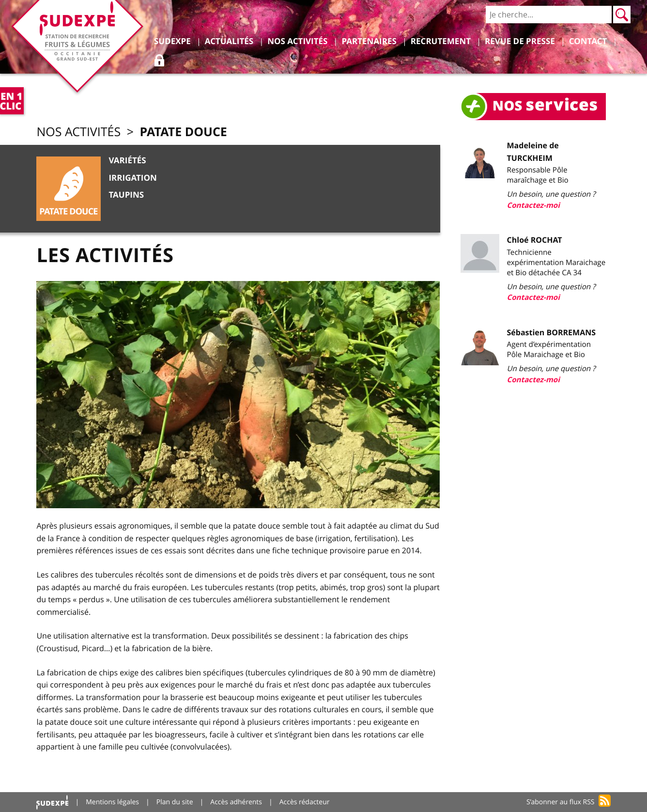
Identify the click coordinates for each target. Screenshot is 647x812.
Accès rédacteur (305, 802)
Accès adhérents (236, 802)
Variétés (127, 161)
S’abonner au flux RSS (561, 802)
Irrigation (132, 178)
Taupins (126, 195)
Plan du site (175, 802)
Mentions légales (112, 802)
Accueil (52, 802)
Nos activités (78, 132)
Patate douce (183, 132)
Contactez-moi (533, 205)
